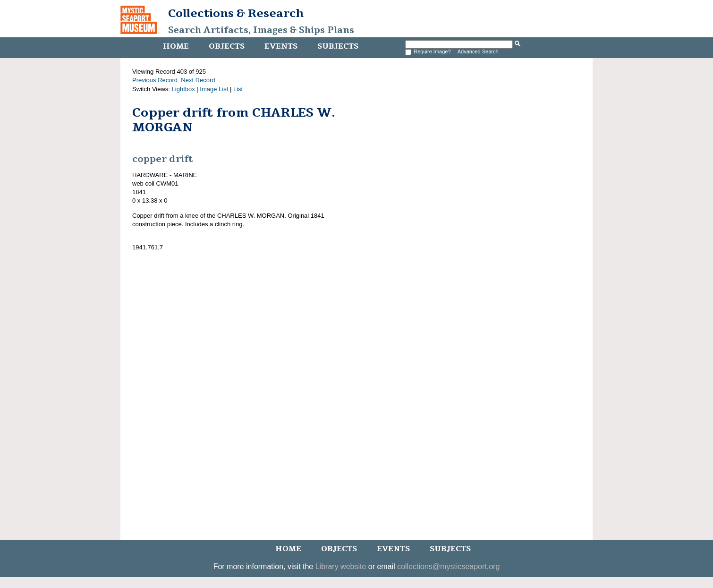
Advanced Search (478, 51)
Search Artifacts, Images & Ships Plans (261, 30)
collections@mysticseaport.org (448, 567)
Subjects (338, 46)
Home (176, 46)
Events (281, 46)
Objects (227, 46)
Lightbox (183, 89)
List (238, 89)
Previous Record (155, 80)
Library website (341, 567)
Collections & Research (236, 13)
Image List (214, 89)
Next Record (198, 80)
